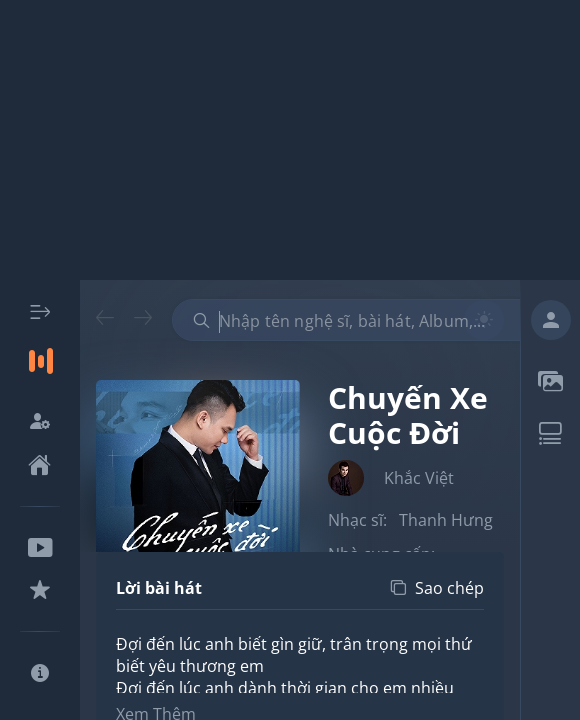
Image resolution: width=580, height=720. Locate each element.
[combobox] (357, 320)
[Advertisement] (290, 140)
